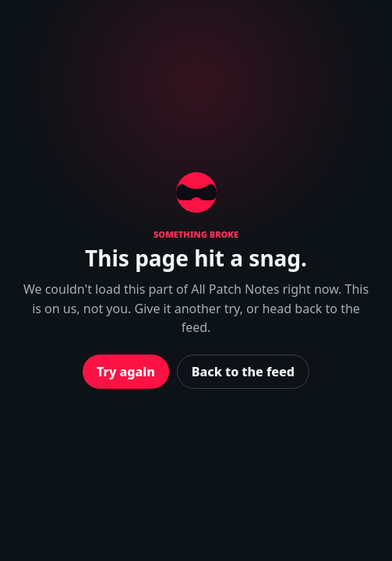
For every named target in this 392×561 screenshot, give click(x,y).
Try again (126, 372)
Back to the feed (243, 372)
